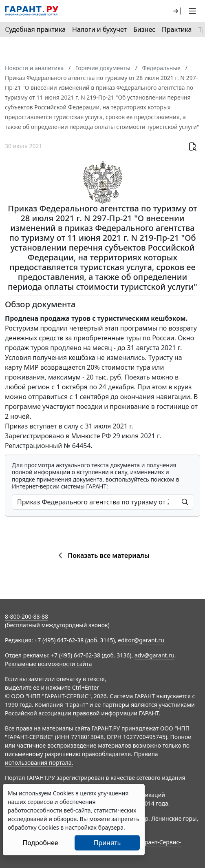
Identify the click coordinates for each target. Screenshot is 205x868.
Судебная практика (35, 29)
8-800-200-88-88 (26, 616)
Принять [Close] (107, 843)
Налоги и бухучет (99, 29)
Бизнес (144, 29)
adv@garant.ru (154, 655)
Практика (177, 29)
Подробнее (40, 843)
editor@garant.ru (141, 640)
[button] (177, 11)
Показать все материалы (102, 555)
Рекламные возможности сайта (48, 664)
